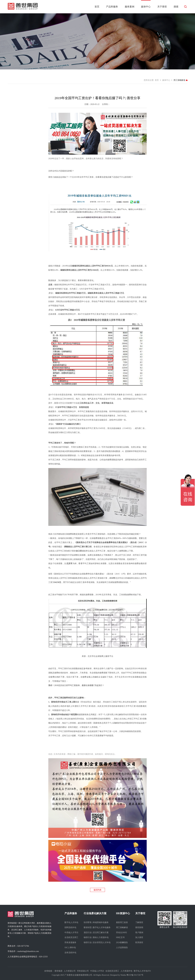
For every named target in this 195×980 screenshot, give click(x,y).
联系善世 (139, 942)
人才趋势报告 (122, 948)
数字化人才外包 (71, 922)
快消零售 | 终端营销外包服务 (96, 922)
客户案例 (139, 933)
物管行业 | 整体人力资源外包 (96, 937)
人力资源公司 (70, 971)
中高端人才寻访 (71, 933)
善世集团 (58, 971)
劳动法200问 (121, 933)
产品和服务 (112, 7)
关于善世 (162, 7)
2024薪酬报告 (122, 942)
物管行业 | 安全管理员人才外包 (97, 942)
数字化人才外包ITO (142, 971)
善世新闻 (139, 927)
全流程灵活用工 (71, 937)
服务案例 (130, 7)
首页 (97, 7)
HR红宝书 (120, 937)
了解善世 (139, 922)
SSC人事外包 (70, 948)
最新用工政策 (122, 922)
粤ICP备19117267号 (135, 975)
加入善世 (139, 937)
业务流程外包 (70, 953)
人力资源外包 (126, 971)
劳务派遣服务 (70, 942)
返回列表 (97, 890)
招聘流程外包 (70, 927)
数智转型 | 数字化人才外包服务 (97, 927)
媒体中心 (146, 7)
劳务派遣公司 (83, 971)
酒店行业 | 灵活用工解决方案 (96, 933)
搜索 (176, 7)
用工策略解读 (122, 927)
